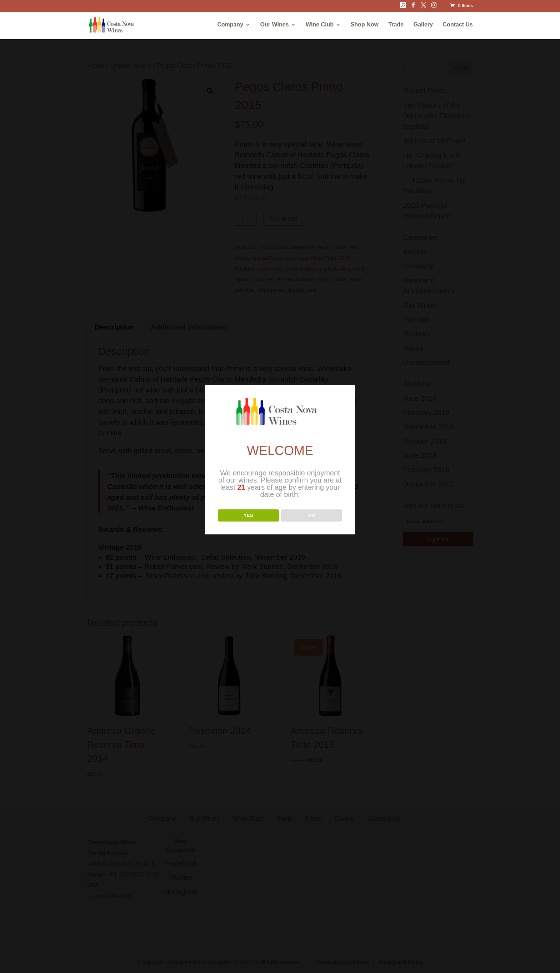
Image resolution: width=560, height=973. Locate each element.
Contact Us (458, 25)
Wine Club (320, 25)
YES (248, 515)
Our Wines (275, 25)
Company (230, 25)
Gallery (423, 25)
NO (312, 515)
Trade (396, 25)
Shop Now (365, 25)
